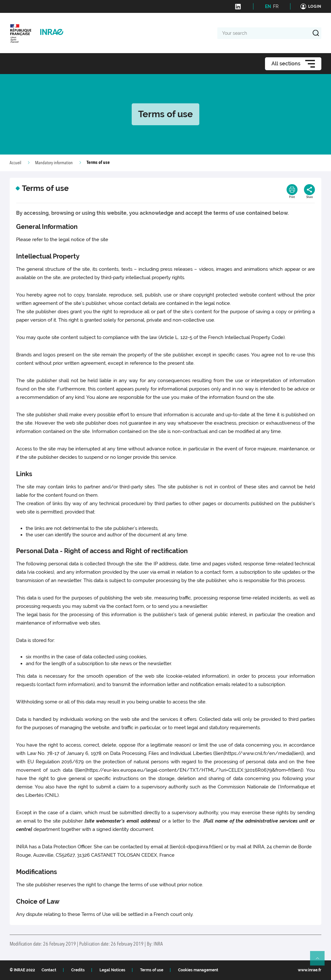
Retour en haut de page (320, 961)
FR (276, 6)
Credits (78, 970)
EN (268, 6)
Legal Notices (112, 970)
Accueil (15, 163)
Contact (49, 970)
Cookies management (198, 970)
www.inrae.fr (310, 970)
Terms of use (152, 970)
